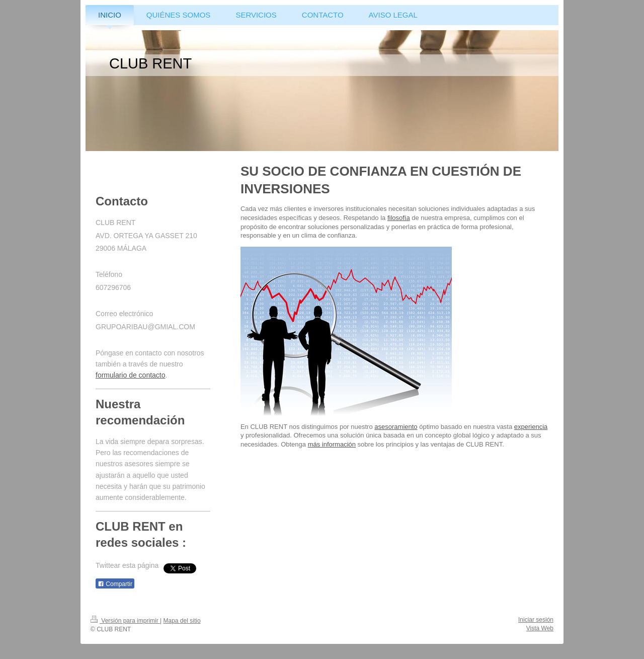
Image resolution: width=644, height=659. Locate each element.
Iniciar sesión (536, 620)
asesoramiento (396, 427)
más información (332, 444)
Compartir (115, 584)
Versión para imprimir (125, 621)
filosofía (399, 218)
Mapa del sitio (182, 621)
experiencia (531, 427)
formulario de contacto (131, 375)
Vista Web (540, 628)
